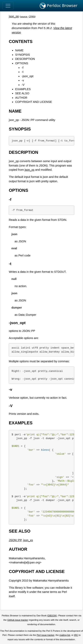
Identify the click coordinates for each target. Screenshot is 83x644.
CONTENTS (21, 41)
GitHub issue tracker (18, 620)
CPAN (32, 17)
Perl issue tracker (45, 635)
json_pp (14, 16)
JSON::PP (15, 540)
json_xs (29, 170)
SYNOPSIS (23, 55)
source (24, 17)
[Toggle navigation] (8, 6)
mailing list (65, 635)
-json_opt (27, 76)
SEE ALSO (22, 93)
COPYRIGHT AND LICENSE (34, 102)
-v (23, 80)
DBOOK (52, 616)
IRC (76, 635)
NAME (19, 50)
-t (22, 72)
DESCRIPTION (25, 59)
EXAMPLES (23, 89)
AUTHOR (21, 98)
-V (23, 85)
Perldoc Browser (59, 6)
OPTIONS (22, 63)
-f (22, 68)
